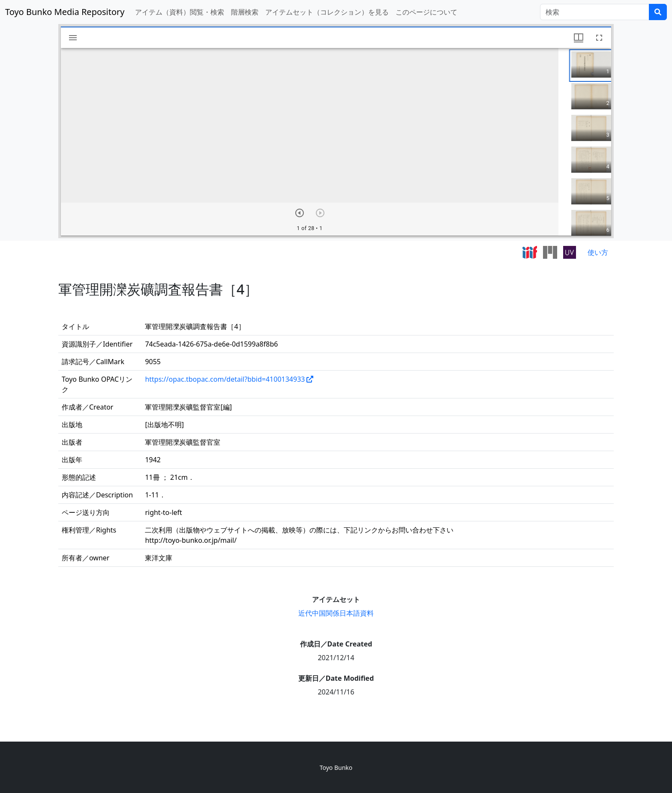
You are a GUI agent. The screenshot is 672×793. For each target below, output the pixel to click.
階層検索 (245, 12)
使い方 (598, 252)
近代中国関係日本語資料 (336, 613)
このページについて (426, 12)
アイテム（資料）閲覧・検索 (180, 12)
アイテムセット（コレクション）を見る (327, 12)
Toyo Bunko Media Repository (65, 12)
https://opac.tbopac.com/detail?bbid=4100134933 (225, 379)
